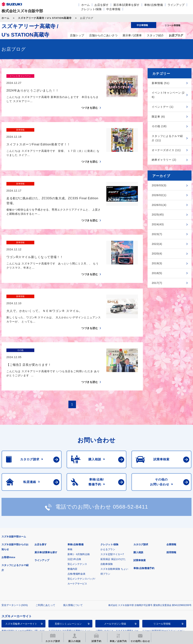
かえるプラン (108, 510)
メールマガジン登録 (115, 584)
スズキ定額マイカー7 (112, 515)
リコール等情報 (162, 584)
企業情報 (171, 505)
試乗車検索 (140, 521)
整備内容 (72, 529)
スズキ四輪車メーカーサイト (21, 584)
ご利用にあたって (45, 566)
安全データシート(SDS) (15, 566)
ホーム (85, 5)
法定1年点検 (74, 520)
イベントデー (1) (163, 107)
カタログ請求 (141, 505)
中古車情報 (113, 9)
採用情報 (171, 513)
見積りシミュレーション (68, 584)
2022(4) (157, 244)
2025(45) (158, 215)
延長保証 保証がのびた (113, 520)
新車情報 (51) (161, 83)
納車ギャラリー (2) (164, 160)
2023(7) (157, 234)
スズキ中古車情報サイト (21, 603)
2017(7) (157, 283)
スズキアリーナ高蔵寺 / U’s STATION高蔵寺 (45, 18)
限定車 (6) (158, 117)
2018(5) (157, 273)
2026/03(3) (159, 185)
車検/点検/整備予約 (144, 529)
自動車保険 (107, 524)
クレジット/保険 (91, 9)
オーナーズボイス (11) (166, 150)
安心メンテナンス (77, 524)
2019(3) (157, 263)
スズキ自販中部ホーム (14, 497)
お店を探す (101, 5)
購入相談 (138, 513)
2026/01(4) (159, 205)
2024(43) (158, 224)
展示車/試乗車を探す (126, 5)
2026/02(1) (159, 195)
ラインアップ (176, 5)
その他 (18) (159, 126)
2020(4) (157, 254)
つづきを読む (90, 101)
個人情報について (73, 566)
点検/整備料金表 (76, 534)
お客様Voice (8, 518)
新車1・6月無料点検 (79, 515)
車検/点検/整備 (153, 5)
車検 (70, 510)
